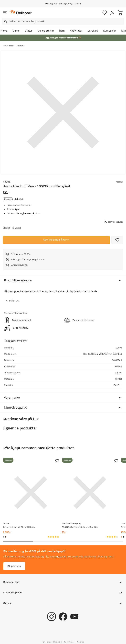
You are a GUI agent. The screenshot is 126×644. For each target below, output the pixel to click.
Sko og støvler (46, 31)
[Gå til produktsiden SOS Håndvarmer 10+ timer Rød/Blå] (90, 493)
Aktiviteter (76, 31)
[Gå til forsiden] (21, 13)
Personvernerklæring (51, 642)
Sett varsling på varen (56, 240)
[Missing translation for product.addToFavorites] (117, 240)
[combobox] (63, 22)
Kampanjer (110, 31)
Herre (4, 31)
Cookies (81, 642)
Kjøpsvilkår (68, 642)
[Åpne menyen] (5, 13)
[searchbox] (66, 22)
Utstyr (28, 31)
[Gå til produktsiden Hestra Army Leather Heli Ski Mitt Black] (31, 493)
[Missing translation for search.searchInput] (5, 22)
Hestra (21, 46)
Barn (62, 31)
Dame (16, 31)
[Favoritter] (104, 13)
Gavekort (93, 31)
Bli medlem (14, 566)
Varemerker (8, 46)
